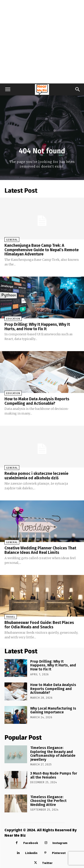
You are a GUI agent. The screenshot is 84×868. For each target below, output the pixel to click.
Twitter (47, 863)
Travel (11, 617)
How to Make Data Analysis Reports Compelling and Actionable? (37, 401)
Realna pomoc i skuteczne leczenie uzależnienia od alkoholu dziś (36, 476)
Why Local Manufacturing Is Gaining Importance (53, 710)
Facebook (31, 843)
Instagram (60, 843)
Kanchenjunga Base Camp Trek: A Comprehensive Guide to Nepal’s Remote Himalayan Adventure (42, 250)
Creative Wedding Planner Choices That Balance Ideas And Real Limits (40, 550)
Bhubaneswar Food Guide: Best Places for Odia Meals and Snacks (39, 625)
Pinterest (59, 853)
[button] (8, 89)
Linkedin (31, 853)
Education (13, 319)
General (12, 240)
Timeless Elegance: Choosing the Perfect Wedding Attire (48, 801)
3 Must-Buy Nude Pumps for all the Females (54, 775)
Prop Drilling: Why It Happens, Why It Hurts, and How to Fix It (37, 327)
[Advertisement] (42, 42)
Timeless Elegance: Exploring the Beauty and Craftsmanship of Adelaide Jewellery (53, 754)
